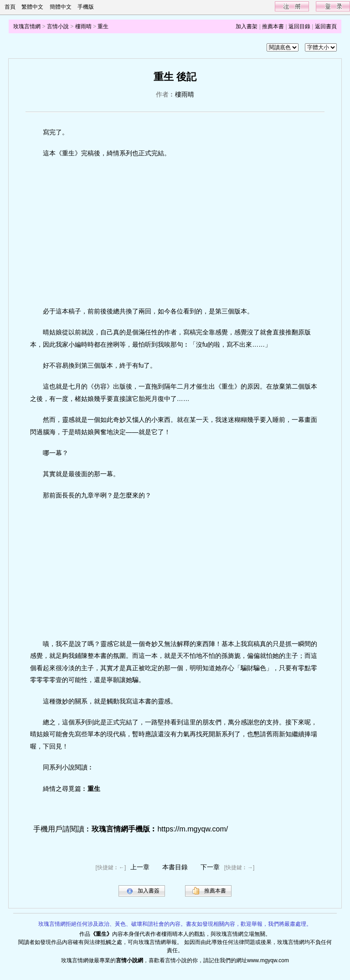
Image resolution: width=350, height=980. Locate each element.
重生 (103, 26)
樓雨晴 (83, 26)
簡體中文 (61, 7)
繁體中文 (32, 7)
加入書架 (247, 26)
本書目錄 (175, 867)
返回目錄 (299, 26)
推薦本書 (273, 26)
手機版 (86, 7)
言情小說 (58, 26)
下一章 (210, 867)
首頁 (10, 7)
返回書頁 (326, 26)
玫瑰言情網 (27, 26)
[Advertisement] (175, 232)
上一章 (140, 867)
